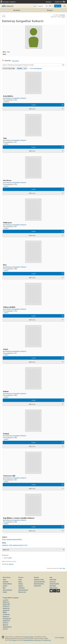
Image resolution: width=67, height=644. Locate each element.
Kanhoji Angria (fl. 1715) (20, 545)
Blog (4, 588)
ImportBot (63, 15)
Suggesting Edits (54, 584)
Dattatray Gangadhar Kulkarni (16, 98)
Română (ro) (6, 621)
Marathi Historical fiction (14, 539)
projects (14, 640)
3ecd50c (62, 637)
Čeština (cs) (6, 602)
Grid (25, 68)
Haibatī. (6, 391)
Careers (5, 586)
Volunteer (6, 582)
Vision (4, 579)
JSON (64, 568)
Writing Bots (37, 586)
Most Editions (8, 68)
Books (20, 582)
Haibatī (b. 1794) (7, 545)
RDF (61, 568)
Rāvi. (5, 265)
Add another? (16, 61)
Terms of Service (7, 590)
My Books (17, 10)
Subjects (21, 586)
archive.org (37, 640)
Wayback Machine (28, 640)
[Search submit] (47, 6)
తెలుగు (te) (5, 625)
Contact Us (53, 582)
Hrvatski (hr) (6, 614)
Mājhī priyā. (8, 223)
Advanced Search (23, 590)
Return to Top (22, 592)
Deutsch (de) (6, 604)
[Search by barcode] (50, 6)
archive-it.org (47, 640)
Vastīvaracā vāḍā (9, 476)
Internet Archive (29, 637)
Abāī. (5, 138)
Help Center (53, 579)
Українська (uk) (7, 627)
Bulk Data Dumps (39, 584)
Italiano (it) (6, 616)
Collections (21, 588)
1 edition (6, 144)
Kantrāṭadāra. (8, 96)
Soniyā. (6, 349)
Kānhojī (6, 434)
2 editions (6, 102)
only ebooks (38, 68)
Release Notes (54, 588)
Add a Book (53, 586)
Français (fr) (6, 610)
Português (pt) (7, 618)
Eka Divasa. (7, 180)
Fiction (4, 539)
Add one (11, 564)
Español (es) (6, 608)
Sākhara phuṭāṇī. (9, 307)
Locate (33, 105)
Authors (21, 584)
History (63, 17)
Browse (43, 10)
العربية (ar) (6, 600)
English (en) (6, 606)
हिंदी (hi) (5, 612)
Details (20, 68)
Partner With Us (7, 584)
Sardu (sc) (6, 623)
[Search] (41, 6)
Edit (4, 16)
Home (20, 579)
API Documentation (39, 582)
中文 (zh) (5, 629)
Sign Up (58, 6)
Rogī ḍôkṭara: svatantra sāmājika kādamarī (19, 518)
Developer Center (39, 579)
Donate (49, 2)
